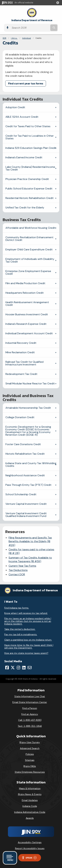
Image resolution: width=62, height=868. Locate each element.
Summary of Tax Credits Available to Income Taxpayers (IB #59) (30, 559)
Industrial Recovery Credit (21, 343)
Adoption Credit (15, 107)
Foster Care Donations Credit (23, 444)
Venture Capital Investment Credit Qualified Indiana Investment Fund (26, 515)
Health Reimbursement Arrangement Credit (27, 304)
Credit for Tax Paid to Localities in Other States (30, 137)
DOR (4, 38)
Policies (30, 754)
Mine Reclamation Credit (20, 352)
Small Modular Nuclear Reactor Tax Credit (30, 383)
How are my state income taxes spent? (26, 653)
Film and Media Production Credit (25, 283)
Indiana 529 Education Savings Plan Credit (31, 148)
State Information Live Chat (30, 696)
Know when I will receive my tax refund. (26, 613)
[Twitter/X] (13, 668)
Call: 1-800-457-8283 (30, 720)
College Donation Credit (20, 417)
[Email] (30, 668)
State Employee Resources (30, 772)
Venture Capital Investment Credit (26, 504)
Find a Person (30, 708)
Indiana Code (30, 806)
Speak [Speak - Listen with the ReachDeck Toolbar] (29, 858)
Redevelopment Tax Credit (21, 374)
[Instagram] (18, 668)
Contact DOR (17, 574)
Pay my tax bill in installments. (21, 634)
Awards (30, 818)
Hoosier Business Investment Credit (27, 314)
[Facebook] (7, 668)
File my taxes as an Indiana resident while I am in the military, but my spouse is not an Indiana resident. (28, 621)
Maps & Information (30, 788)
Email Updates (30, 800)
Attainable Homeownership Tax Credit (28, 408)
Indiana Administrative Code (30, 812)
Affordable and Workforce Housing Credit (30, 228)
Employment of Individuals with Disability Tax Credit (30, 260)
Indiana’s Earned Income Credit (24, 157)
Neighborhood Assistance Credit (25, 475)
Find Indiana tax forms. (17, 608)
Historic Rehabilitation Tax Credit (25, 454)
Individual (27, 38)
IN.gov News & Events (30, 794)
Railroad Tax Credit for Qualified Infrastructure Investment (24, 363)
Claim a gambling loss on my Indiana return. (28, 640)
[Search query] (30, 28)
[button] (58, 3)
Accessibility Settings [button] (30, 842)
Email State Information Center (30, 702)
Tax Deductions (18, 570)
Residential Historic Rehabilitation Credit (30, 198)
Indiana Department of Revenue (32, 20)
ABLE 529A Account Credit (22, 117)
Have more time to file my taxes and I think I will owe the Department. (29, 646)
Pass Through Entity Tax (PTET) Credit (28, 485)
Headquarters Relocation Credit (25, 293)
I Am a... (14, 38)
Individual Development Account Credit (29, 333)
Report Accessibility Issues (30, 848)
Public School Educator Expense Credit (29, 189)
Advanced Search (30, 748)
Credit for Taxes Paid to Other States (28, 126)
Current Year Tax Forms (22, 566)
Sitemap (30, 760)
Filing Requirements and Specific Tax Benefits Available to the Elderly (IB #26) (30, 541)
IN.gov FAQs (30, 766)
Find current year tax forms (26, 83)
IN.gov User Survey (30, 742)
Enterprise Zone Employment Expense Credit (28, 272)
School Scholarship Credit (21, 494)
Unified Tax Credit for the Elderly (25, 208)
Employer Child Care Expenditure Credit (29, 249)
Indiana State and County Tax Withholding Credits (31, 465)
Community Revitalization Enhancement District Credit (29, 239)
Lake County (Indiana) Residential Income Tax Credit (30, 168)
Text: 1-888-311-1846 (30, 726)
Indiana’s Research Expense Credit (26, 324)
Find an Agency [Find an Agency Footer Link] (30, 714)
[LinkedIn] (24, 668)
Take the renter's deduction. (20, 629)
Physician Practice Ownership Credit (27, 179)
